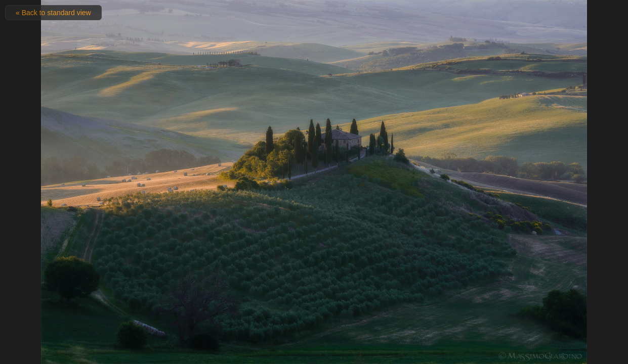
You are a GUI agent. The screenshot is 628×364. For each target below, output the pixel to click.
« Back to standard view (53, 13)
